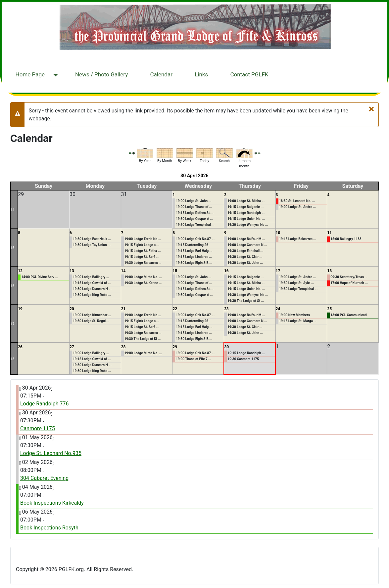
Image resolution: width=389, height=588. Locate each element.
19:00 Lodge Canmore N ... (247, 245)
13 (72, 271)
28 (123, 347)
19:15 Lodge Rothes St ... (194, 213)
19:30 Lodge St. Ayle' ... (297, 283)
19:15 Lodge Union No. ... (246, 219)
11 (329, 233)
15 (12, 248)
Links (201, 74)
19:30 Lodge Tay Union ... (92, 245)
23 (226, 309)
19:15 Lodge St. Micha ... (246, 283)
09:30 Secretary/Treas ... (349, 277)
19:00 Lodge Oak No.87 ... (195, 239)
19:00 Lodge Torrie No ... (143, 239)
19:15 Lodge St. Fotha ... (143, 251)
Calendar (161, 74)
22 (175, 309)
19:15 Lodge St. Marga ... (298, 321)
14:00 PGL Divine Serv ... (40, 277)
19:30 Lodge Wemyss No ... (248, 225)
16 (12, 286)
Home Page (30, 74)
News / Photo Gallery (101, 74)
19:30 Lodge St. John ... (245, 263)
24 (278, 309)
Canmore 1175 (38, 428)
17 (278, 271)
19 (20, 309)
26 (20, 347)
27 (72, 347)
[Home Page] (54, 75)
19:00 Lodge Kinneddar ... (92, 315)
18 (329, 271)
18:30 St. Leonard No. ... (297, 201)
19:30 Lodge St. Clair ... (245, 257)
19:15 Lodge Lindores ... (194, 257)
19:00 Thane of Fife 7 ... (194, 359)
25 (329, 309)
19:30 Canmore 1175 (243, 359)
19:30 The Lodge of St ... (246, 301)
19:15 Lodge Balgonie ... (245, 207)
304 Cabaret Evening (44, 478)
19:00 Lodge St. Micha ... (246, 201)
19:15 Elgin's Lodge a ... (142, 245)
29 (175, 347)
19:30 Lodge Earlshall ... (245, 251)
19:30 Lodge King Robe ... (92, 295)
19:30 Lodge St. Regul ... (91, 321)
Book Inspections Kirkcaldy (52, 503)
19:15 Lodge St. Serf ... (142, 257)
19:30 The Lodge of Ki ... (143, 339)
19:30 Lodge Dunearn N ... (92, 289)
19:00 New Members (294, 315)
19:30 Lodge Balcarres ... (143, 263)
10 (278, 233)
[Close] (371, 109)
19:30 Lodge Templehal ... (195, 225)
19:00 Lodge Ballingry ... (91, 277)
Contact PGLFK (249, 74)
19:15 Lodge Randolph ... (246, 213)
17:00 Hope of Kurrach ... (349, 283)
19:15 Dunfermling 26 (192, 245)
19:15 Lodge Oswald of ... (92, 283)
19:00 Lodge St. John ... (194, 201)
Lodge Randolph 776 (44, 404)
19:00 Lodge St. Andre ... (297, 207)
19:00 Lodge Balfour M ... (246, 239)
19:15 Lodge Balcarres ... (298, 239)
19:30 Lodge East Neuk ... (92, 239)
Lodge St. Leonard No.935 (51, 453)
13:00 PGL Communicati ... (350, 315)
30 (226, 347)
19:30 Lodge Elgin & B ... (194, 263)
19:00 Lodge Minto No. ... (143, 277)
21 (123, 309)
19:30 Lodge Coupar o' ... (194, 219)
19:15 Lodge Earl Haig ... (194, 251)
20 (72, 309)
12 (20, 271)
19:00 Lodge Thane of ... (194, 207)
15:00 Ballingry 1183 (346, 239)
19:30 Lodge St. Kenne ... (143, 283)
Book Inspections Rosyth (49, 528)
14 (12, 210)
